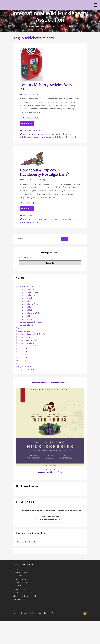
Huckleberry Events (23, 337)
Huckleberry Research (24, 352)
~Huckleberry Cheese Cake (28, 295)
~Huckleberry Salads (25, 319)
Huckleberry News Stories (38, 130)
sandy (37, 95)
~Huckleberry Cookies (26, 298)
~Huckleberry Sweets (26, 325)
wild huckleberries (40, 222)
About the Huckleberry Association (25, 596)
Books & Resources (20, 586)
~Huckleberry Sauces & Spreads (30, 322)
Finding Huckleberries (21, 579)
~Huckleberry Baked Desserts (29, 289)
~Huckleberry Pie (24, 316)
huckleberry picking (59, 219)
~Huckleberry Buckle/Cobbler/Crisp (31, 292)
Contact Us (17, 599)
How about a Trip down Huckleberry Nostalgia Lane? (44, 172)
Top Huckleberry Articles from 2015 (46, 87)
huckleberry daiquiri (29, 134)
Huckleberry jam (42, 134)
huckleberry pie (54, 134)
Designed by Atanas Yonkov (24, 613)
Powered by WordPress (47, 613)
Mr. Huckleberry (40, 180)
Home (16, 569)
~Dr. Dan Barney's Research (28, 355)
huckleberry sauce (26, 137)
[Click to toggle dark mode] (85, 613)
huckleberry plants (66, 134)
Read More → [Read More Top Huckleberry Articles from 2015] (27, 123)
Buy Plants (19, 576)
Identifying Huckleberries (25, 361)
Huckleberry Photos (20, 583)
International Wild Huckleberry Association (50, 16)
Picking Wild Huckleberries (26, 367)
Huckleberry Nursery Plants (26, 346)
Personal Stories (28, 216)
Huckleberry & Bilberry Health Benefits (30, 334)
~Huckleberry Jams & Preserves (30, 304)
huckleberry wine (39, 137)
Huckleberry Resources (25, 358)
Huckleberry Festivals (21, 589)
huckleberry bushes (29, 219)
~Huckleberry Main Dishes (28, 307)
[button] (95, 5)
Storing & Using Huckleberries (27, 370)
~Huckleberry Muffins (26, 310)
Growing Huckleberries (25, 331)
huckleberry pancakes (44, 219)
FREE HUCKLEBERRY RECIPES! (27, 286)
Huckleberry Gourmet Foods (27, 340)
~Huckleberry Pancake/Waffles (29, 313)
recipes (48, 137)
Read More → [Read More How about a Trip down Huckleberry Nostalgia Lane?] (27, 208)
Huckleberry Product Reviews (27, 349)
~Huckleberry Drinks (25, 301)
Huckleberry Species (21, 572)
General (25, 130)
